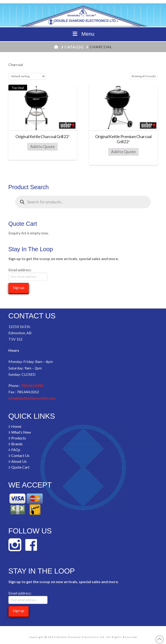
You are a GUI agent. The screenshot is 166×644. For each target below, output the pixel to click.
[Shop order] (27, 76)
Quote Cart (19, 467)
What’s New (20, 432)
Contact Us (19, 455)
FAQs (14, 450)
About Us (18, 461)
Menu (83, 34)
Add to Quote (43, 147)
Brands (16, 444)
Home (15, 426)
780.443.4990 (32, 385)
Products (17, 438)
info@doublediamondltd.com (32, 398)
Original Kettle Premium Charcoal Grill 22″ (123, 139)
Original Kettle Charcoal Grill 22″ (43, 137)
